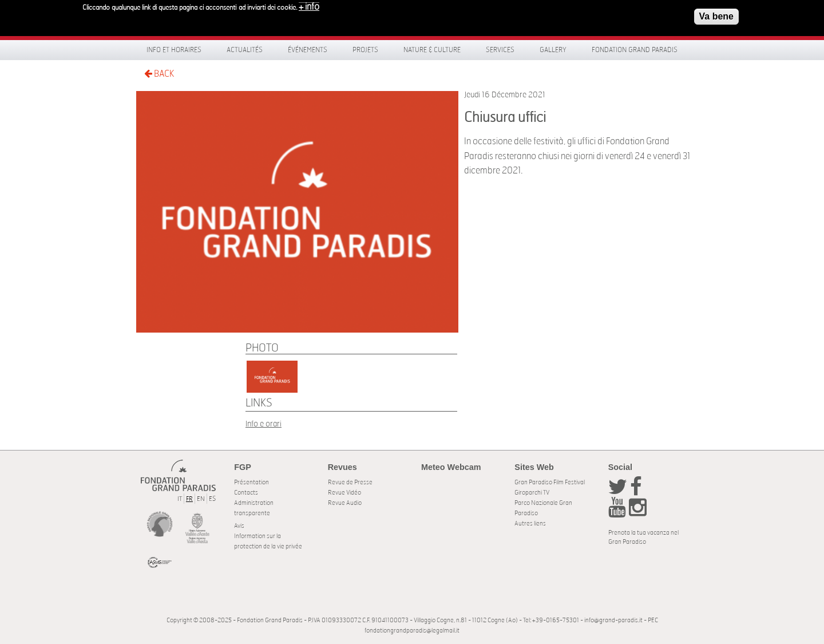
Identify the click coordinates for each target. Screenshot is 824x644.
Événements (308, 50)
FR (189, 499)
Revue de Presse (350, 482)
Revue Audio (345, 503)
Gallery (553, 50)
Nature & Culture (432, 50)
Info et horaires (174, 50)
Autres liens (530, 524)
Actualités (245, 50)
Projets (365, 50)
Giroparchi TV (532, 493)
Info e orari (264, 424)
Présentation (251, 482)
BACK (159, 74)
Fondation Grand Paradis (635, 50)
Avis (239, 526)
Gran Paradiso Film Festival (550, 482)
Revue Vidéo (344, 493)
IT (180, 499)
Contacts (246, 493)
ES (212, 499)
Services (500, 50)
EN (201, 499)
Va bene (716, 13)
